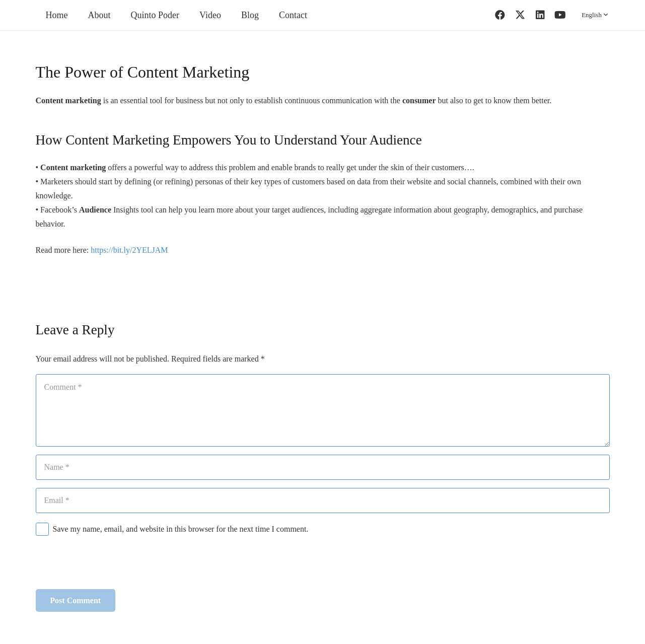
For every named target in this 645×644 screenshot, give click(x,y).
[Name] (323, 467)
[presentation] (112, 565)
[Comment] (323, 410)
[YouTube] (560, 15)
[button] (595, 15)
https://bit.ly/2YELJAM (129, 250)
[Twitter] (520, 15)
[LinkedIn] (540, 15)
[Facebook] (500, 15)
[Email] (323, 500)
